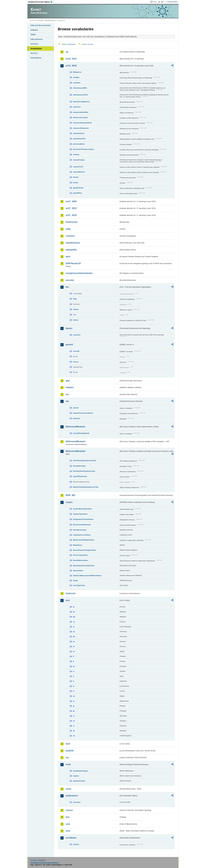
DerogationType (79, 466)
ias (67, 394)
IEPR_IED (70, 495)
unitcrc (76, 320)
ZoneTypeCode (79, 585)
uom (68, 824)
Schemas (34, 44)
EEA (41, 2)
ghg (68, 381)
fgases (69, 328)
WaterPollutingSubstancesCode (86, 487)
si (74, 726)
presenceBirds (79, 144)
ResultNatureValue (80, 560)
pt (74, 711)
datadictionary (73, 243)
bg (74, 617)
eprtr (68, 257)
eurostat (70, 280)
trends (75, 183)
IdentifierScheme (80, 530)
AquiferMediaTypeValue (82, 509)
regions (76, 776)
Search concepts (87, 44)
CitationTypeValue (80, 514)
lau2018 (70, 751)
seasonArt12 (78, 167)
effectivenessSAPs (80, 95)
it (73, 676)
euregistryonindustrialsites (79, 273)
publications (72, 796)
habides (70, 387)
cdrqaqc (76, 77)
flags (75, 299)
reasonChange (79, 160)
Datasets (34, 30)
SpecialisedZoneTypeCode (84, 566)
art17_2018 (71, 215)
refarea (76, 309)
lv (74, 691)
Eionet (41, 20)
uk (74, 736)
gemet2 (69, 345)
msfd (68, 764)
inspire (69, 502)
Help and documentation (41, 25)
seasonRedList (79, 172)
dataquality (71, 250)
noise (68, 789)
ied (67, 401)
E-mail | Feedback (38, 860)
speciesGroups (79, 781)
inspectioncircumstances (83, 413)
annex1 (76, 408)
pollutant (76, 418)
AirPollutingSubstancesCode (84, 460)
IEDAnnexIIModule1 (75, 427)
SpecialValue (78, 571)
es (74, 651)
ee (74, 642)
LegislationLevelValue (82, 535)
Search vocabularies (69, 44)
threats (76, 177)
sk (74, 731)
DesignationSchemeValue (83, 519)
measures (77, 107)
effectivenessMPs (80, 88)
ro (74, 716)
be (74, 612)
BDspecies (77, 72)
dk (74, 637)
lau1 (68, 600)
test (68, 817)
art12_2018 (71, 66)
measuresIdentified (81, 112)
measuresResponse (81, 128)
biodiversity (72, 222)
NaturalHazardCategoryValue (84, 550)
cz (74, 627)
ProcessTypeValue (80, 555)
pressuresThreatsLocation (83, 149)
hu (74, 666)
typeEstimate (78, 188)
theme (75, 581)
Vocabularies (36, 49)
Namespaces (36, 58)
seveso (69, 810)
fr (74, 661)
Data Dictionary (50, 20)
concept (76, 351)
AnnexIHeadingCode (81, 433)
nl (74, 701)
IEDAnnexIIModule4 (75, 451)
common (70, 236)
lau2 (68, 744)
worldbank (71, 838)
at (74, 607)
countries (77, 83)
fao (67, 287)
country (76, 844)
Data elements (36, 39)
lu (74, 686)
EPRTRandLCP (73, 263)
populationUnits (79, 139)
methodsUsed (78, 133)
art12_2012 (71, 59)
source (76, 362)
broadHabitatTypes (80, 771)
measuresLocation (80, 117)
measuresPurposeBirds (82, 123)
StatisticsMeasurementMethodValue (87, 576)
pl (74, 706)
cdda (68, 229)
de (74, 632)
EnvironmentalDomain (82, 525)
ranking (76, 154)
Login (155, 2)
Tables (33, 34)
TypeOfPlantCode (80, 476)
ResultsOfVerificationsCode (84, 471)
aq (67, 52)
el (74, 647)
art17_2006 (71, 201)
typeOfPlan (77, 193)
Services (34, 53)
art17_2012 (71, 208)
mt (74, 696)
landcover (71, 593)
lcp (67, 757)
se (74, 721)
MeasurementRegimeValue (84, 540)
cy (74, 622)
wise (68, 831)
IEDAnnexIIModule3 (75, 441)
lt (73, 681)
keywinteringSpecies (81, 102)
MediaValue (78, 545)
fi (73, 656)
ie (74, 671)
